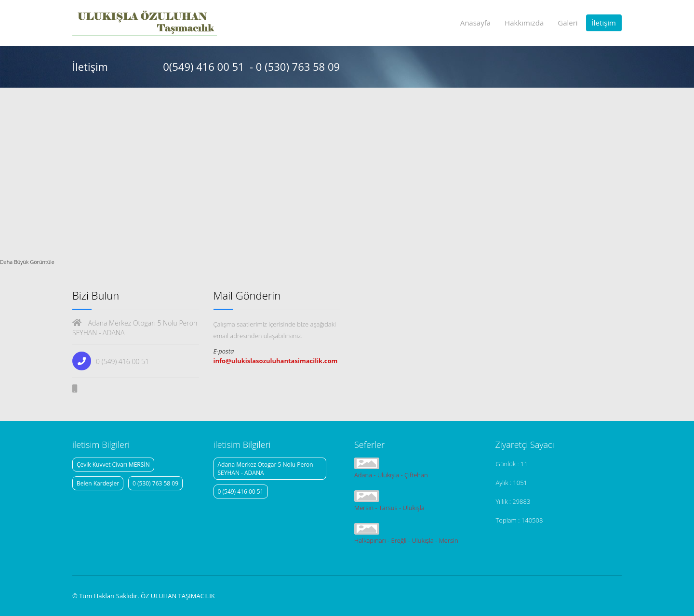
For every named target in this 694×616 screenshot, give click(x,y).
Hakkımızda (524, 23)
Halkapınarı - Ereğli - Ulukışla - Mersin (406, 540)
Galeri (567, 23)
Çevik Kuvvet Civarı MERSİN (113, 465)
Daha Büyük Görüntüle (27, 262)
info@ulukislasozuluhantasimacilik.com (276, 361)
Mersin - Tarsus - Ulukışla (389, 508)
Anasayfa (475, 23)
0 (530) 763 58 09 (155, 483)
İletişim (604, 23)
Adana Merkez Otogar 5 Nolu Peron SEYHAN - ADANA (266, 469)
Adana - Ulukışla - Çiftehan (391, 475)
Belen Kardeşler (98, 483)
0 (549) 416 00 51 (241, 491)
